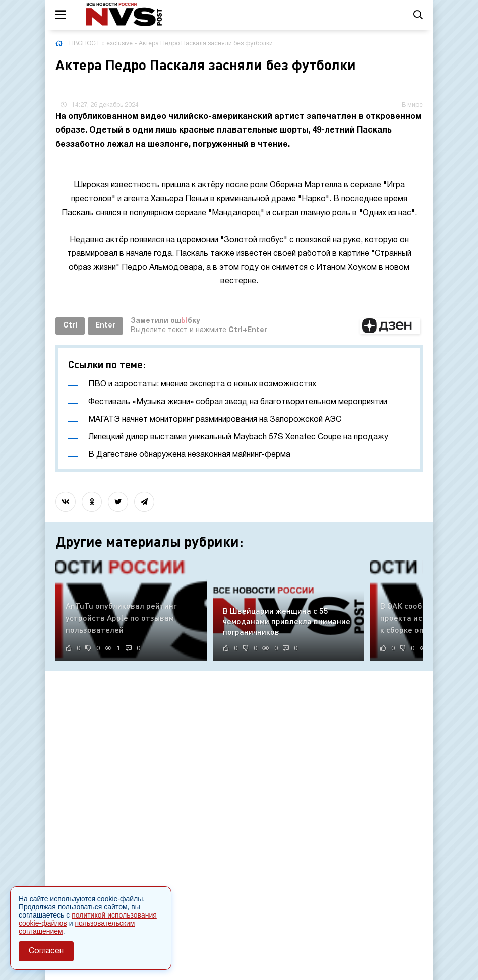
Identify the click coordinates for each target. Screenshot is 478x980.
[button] (390, 326)
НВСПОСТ (85, 44)
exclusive (119, 44)
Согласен (46, 951)
